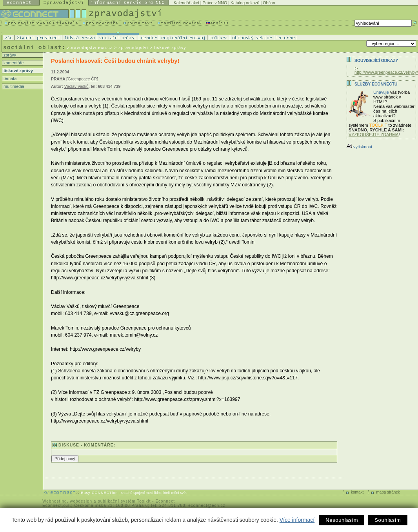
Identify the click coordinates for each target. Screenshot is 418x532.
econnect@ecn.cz (207, 506)
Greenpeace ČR (83, 79)
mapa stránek (388, 492)
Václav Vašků (76, 87)
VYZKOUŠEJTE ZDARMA (374, 135)
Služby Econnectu (376, 84)
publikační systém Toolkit (124, 501)
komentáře (13, 63)
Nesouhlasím (342, 520)
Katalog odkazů (245, 3)
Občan (269, 3)
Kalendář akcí (186, 3)
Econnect (165, 501)
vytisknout (359, 147)
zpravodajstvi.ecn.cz (90, 47)
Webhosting (55, 501)
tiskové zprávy (18, 71)
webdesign (81, 501)
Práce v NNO (215, 3)
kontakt (357, 492)
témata (9, 78)
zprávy (9, 55)
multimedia (13, 86)
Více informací (297, 520)
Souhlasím (388, 520)
